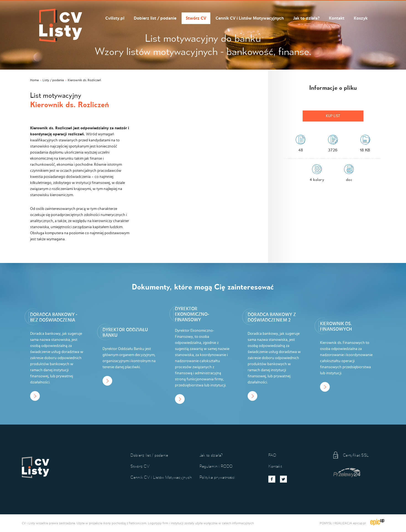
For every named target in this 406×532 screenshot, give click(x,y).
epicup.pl (359, 523)
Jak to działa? (306, 18)
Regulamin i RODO (216, 466)
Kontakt (337, 18)
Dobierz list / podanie (155, 18)
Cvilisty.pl (115, 18)
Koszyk (361, 18)
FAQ (272, 455)
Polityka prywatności (217, 477)
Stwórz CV (196, 18)
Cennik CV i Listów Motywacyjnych (250, 18)
